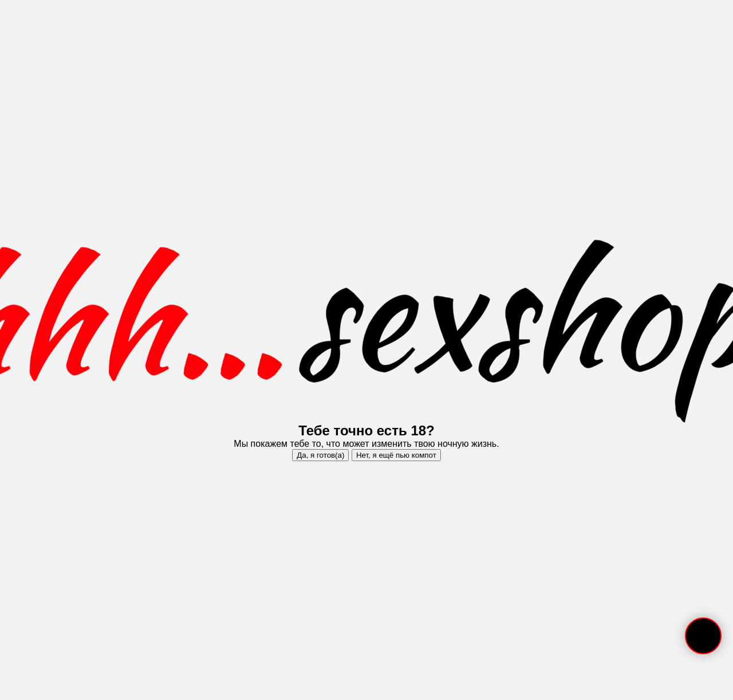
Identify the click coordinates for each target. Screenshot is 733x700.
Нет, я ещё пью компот (396, 455)
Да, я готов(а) (320, 455)
